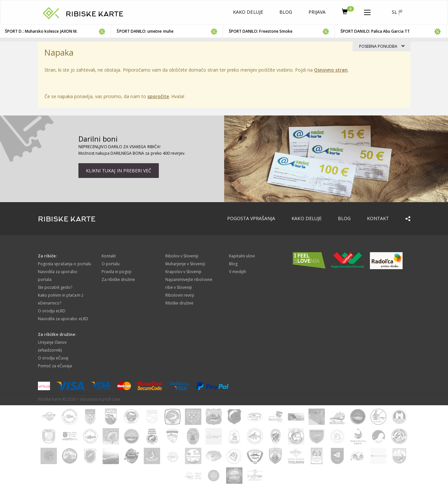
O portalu (111, 264)
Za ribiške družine (118, 279)
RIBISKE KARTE (95, 14)
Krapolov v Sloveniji (183, 272)
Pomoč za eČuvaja (55, 366)
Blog (286, 12)
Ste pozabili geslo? (55, 287)
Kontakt (378, 218)
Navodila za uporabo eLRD (63, 319)
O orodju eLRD (52, 311)
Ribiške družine (180, 303)
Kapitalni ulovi (242, 256)
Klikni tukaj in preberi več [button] (119, 171)
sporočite (158, 96)
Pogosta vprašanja (251, 218)
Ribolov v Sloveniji (182, 256)
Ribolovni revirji (180, 295)
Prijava (317, 12)
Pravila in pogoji (117, 272)
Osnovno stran (331, 70)
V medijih (238, 272)
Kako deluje (248, 12)
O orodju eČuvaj (53, 358)
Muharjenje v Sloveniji (185, 264)
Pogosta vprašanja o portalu (65, 264)
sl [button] (397, 12)
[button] (367, 11)
